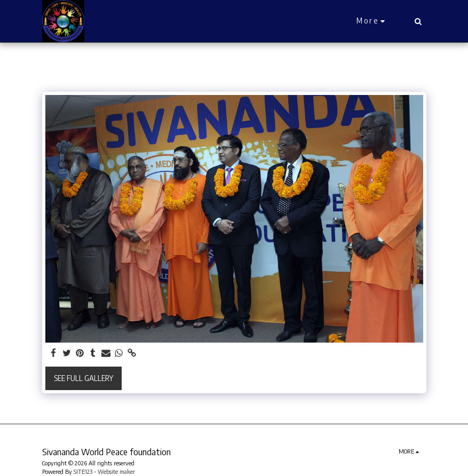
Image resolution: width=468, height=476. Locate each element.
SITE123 (83, 471)
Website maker (116, 471)
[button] (418, 21)
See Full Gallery (84, 378)
